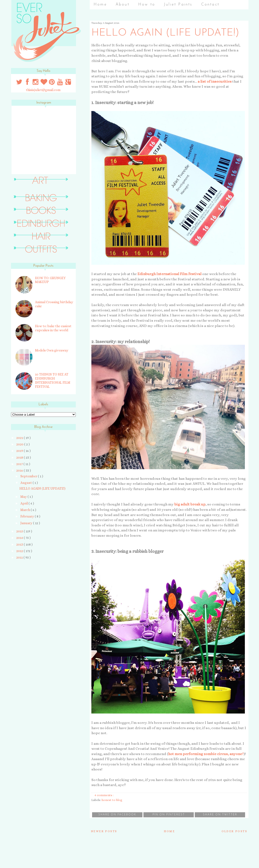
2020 (20, 444)
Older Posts (234, 831)
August (26, 483)
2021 (20, 438)
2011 (20, 557)
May (24, 497)
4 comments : (104, 795)
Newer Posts (104, 831)
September (29, 476)
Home (100, 5)
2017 (20, 464)
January (27, 523)
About (123, 5)
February (28, 516)
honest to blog (112, 800)
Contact (210, 5)
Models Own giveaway (52, 350)
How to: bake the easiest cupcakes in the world (53, 328)
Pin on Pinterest (169, 815)
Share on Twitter (220, 815)
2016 (20, 470)
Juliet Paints (178, 5)
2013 (20, 544)
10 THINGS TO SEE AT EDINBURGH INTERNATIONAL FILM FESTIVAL (53, 380)
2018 (20, 457)
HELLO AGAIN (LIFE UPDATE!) (165, 33)
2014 (20, 538)
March (26, 510)
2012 (20, 551)
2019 (20, 451)
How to (147, 5)
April (24, 503)
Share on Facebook (117, 815)
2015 (20, 531)
